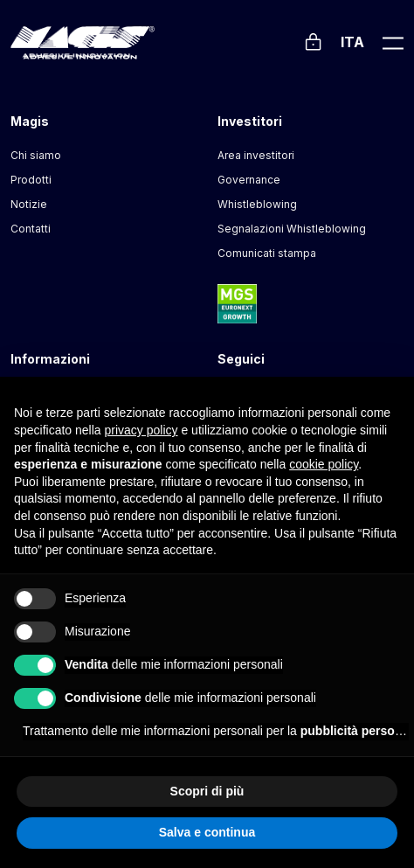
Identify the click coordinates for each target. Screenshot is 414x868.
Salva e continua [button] (207, 832)
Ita (352, 42)
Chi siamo (36, 155)
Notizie (29, 204)
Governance (249, 180)
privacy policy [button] (141, 430)
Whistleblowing (257, 204)
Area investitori (256, 155)
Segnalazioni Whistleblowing (292, 229)
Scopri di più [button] (207, 791)
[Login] (313, 39)
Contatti (31, 229)
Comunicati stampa (267, 253)
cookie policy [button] (324, 464)
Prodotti (31, 180)
